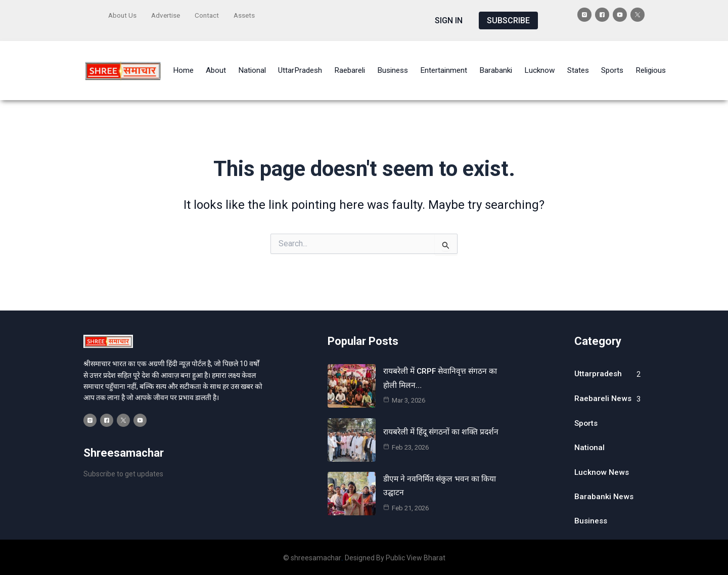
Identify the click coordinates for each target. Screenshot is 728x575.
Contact (210, 14)
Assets (249, 14)
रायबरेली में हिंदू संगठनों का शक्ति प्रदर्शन (443, 418)
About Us (123, 14)
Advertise (168, 14)
